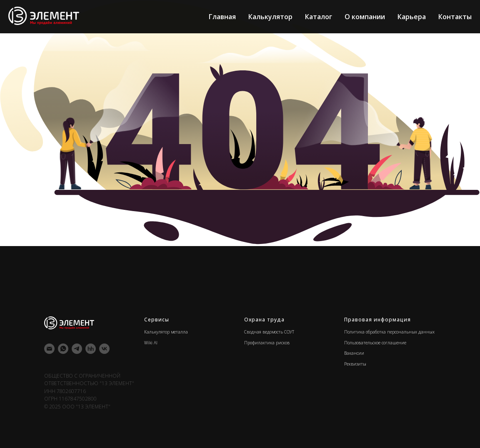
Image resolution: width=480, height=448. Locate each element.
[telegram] (77, 349)
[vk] (104, 349)
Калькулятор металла (166, 332)
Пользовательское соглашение (375, 343)
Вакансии (354, 353)
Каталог (319, 17)
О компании (365, 17)
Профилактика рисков (267, 343)
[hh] (91, 349)
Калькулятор (270, 17)
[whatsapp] (63, 349)
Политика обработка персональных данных (389, 332)
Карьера (412, 17)
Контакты (455, 17)
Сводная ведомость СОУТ (269, 332)
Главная (222, 17)
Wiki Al (151, 343)
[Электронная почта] (49, 349)
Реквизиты (355, 364)
